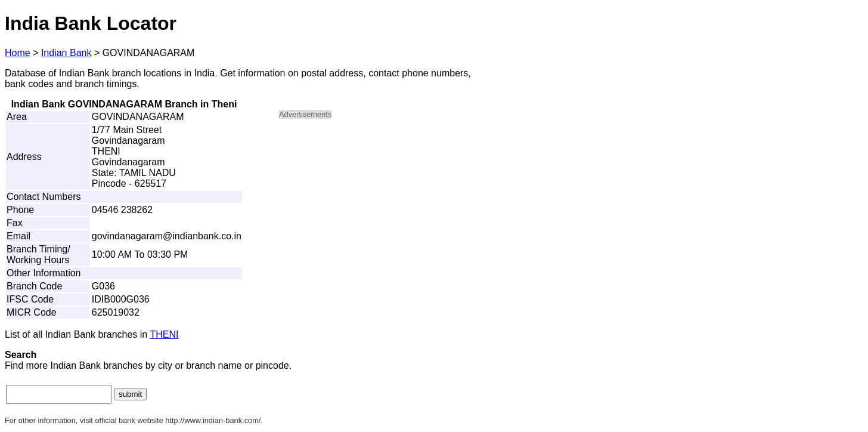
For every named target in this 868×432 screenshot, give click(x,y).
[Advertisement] (380, 212)
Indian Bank (66, 53)
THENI (164, 334)
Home (18, 53)
